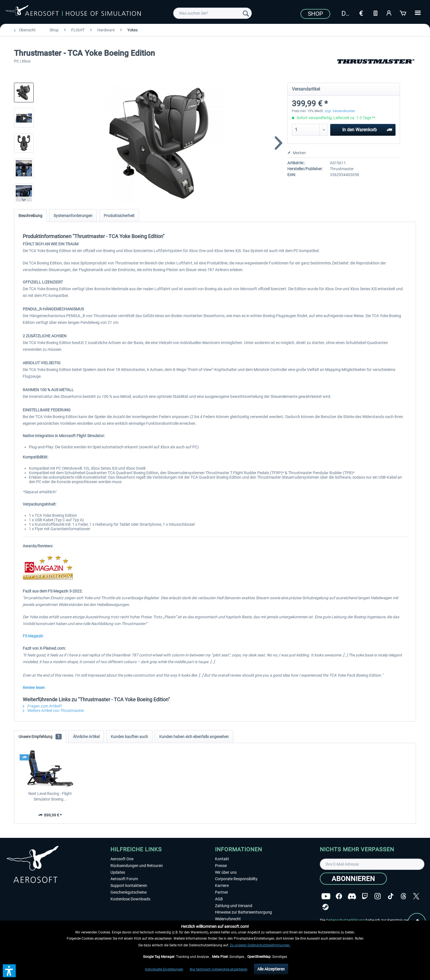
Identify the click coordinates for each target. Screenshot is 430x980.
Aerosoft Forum (124, 879)
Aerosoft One (122, 859)
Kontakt (222, 859)
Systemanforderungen (73, 216)
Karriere (222, 886)
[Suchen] (246, 13)
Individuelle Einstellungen (164, 969)
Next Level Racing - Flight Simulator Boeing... (50, 796)
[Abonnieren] (353, 879)
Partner (222, 892)
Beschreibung (30, 216)
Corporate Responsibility (236, 879)
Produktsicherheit (119, 216)
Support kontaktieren (129, 886)
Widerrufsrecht (228, 919)
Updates (118, 872)
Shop (315, 14)
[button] (9, 971)
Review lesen (34, 688)
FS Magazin (33, 636)
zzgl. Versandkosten (340, 111)
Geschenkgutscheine (129, 892)
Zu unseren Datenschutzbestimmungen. (260, 945)
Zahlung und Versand (234, 906)
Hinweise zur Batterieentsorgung (243, 912)
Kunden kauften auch (129, 737)
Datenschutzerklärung (345, 920)
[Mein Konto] (389, 13)
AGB (219, 899)
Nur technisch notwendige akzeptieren (219, 969)
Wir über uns (226, 872)
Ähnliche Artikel (86, 737)
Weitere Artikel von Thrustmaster (53, 711)
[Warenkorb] (403, 13)
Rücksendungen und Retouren (137, 866)
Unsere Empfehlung (40, 737)
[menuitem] (212, 13)
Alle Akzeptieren (271, 969)
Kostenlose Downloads (130, 899)
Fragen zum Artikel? (42, 706)
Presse (221, 866)
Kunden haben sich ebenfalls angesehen (194, 737)
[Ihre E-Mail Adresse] (372, 864)
